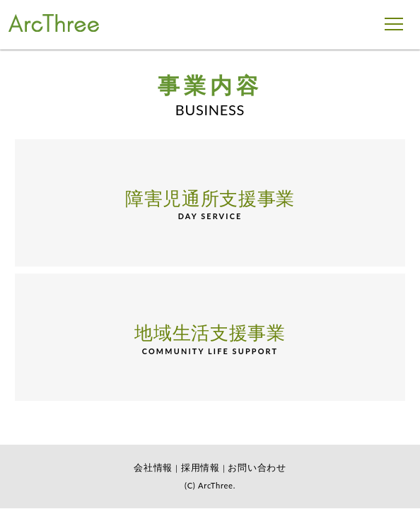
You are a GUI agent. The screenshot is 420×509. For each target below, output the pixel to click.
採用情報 (200, 467)
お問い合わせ (257, 467)
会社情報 (153, 467)
